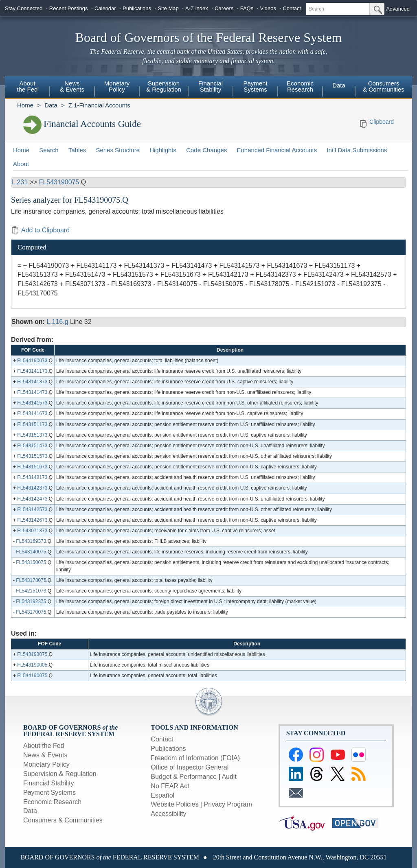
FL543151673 (32, 467)
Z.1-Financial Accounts (99, 105)
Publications (137, 8)
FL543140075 (31, 552)
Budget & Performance (184, 777)
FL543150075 (31, 562)
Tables (77, 150)
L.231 (20, 182)
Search (49, 150)
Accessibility (168, 814)
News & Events (72, 86)
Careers (224, 8)
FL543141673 (32, 413)
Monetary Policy (117, 86)
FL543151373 (32, 435)
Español (162, 795)
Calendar (105, 8)
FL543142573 (32, 509)
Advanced (398, 9)
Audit (229, 777)
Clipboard (382, 122)
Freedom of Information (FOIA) (195, 758)
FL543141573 (32, 403)
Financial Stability (211, 86)
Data (339, 85)
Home (25, 105)
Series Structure (118, 150)
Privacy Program (228, 804)
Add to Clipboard (40, 230)
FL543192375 (31, 601)
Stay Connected (24, 8)
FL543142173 (32, 477)
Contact (292, 8)
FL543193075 (32, 654)
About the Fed (27, 86)
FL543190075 (59, 182)
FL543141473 (32, 392)
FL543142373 (32, 488)
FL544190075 (32, 676)
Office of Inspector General (190, 767)
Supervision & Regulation (164, 86)
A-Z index (197, 8)
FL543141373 (32, 382)
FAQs (247, 8)
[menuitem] (27, 87)
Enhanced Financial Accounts (277, 150)
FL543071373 (32, 531)
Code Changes (206, 150)
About (21, 164)
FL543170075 (31, 612)
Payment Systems (255, 86)
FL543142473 (32, 499)
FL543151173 (32, 424)
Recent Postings (69, 8)
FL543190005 (32, 665)
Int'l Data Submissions (357, 150)
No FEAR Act (170, 786)
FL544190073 (32, 361)
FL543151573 (32, 456)
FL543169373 (31, 541)
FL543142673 (32, 520)
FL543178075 (31, 580)
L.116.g (57, 322)
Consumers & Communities (384, 86)
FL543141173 (32, 371)
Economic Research (300, 86)
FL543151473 (32, 446)
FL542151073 (31, 591)
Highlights (163, 150)
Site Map (168, 8)
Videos (268, 8)
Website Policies (174, 804)
